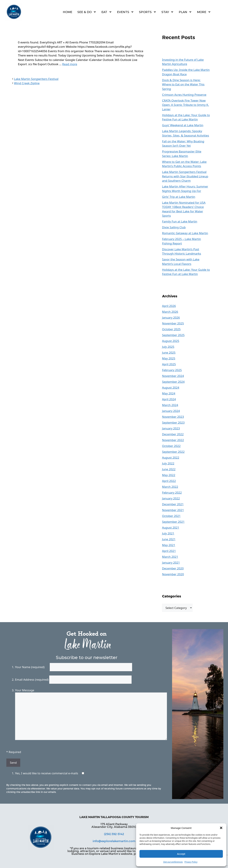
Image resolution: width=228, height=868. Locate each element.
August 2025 (171, 341)
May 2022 (169, 475)
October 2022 (171, 446)
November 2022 (173, 440)
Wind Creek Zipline (27, 83)
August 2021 (171, 528)
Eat (107, 12)
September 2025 (173, 335)
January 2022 (171, 498)
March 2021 (170, 557)
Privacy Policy (191, 862)
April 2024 (169, 399)
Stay (168, 12)
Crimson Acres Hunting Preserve (184, 95)
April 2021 (169, 551)
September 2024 (173, 382)
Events (125, 12)
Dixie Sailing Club (174, 227)
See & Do (87, 12)
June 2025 (169, 353)
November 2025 (173, 323)
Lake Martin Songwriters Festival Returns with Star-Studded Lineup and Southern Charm (185, 176)
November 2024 (173, 376)
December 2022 (173, 434)
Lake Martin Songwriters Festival (36, 79)
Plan (185, 12)
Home (68, 12)
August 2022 (171, 458)
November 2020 (173, 574)
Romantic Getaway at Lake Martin (185, 233)
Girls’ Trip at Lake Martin (179, 197)
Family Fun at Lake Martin (180, 221)
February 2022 (172, 493)
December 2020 (173, 568)
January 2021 (171, 563)
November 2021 (173, 510)
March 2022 (170, 487)
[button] (221, 828)
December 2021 (173, 504)
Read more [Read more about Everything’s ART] (70, 64)
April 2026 (169, 306)
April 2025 (169, 364)
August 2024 (171, 388)
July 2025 (168, 347)
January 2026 (171, 318)
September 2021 (173, 522)
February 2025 (172, 370)
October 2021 (171, 516)
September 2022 (173, 452)
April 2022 (169, 481)
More (204, 12)
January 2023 (171, 428)
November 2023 (173, 417)
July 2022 (168, 463)
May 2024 (169, 393)
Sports (148, 12)
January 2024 (171, 411)
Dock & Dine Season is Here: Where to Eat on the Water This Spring (183, 84)
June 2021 (169, 539)
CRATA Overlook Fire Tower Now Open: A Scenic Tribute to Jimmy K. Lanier (186, 105)
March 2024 (170, 405)
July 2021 (168, 533)
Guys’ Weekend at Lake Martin (183, 125)
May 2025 (169, 358)
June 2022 (169, 469)
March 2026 (170, 312)
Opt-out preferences (173, 862)
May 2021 (169, 545)
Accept (181, 854)
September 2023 (173, 423)
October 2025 (171, 329)
